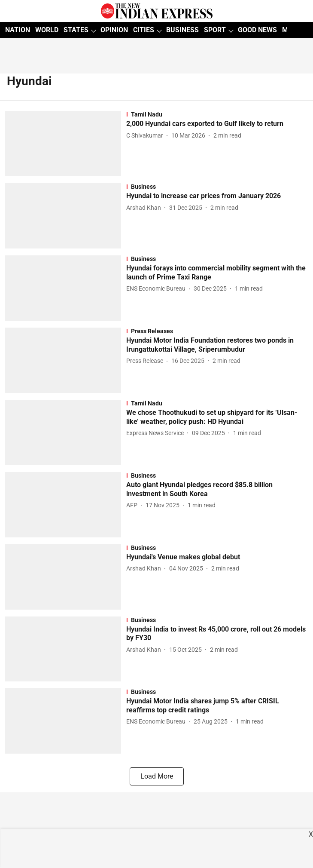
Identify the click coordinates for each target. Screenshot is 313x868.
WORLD (47, 30)
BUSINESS (182, 30)
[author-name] (146, 136)
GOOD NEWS (257, 30)
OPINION (114, 30)
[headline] (217, 124)
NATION (18, 30)
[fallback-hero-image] (66, 144)
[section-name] (217, 114)
